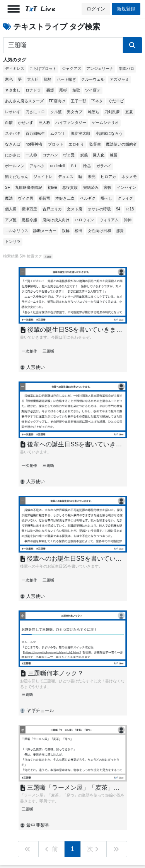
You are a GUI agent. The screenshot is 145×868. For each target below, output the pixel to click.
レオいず (13, 112)
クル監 (56, 112)
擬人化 (99, 155)
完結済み (91, 187)
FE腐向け (57, 101)
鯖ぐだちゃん (17, 177)
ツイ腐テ (93, 90)
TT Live (40, 9)
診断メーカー (45, 231)
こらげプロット (43, 69)
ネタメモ (129, 177)
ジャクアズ (72, 69)
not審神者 (34, 144)
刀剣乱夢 (112, 112)
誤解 (66, 231)
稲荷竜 (44, 198)
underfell (58, 166)
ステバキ (13, 133)
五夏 (129, 112)
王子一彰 (78, 101)
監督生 (95, 144)
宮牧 (107, 187)
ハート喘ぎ (67, 79)
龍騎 (48, 79)
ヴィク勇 (26, 198)
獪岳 (87, 166)
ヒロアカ (108, 177)
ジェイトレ (43, 177)
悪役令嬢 (29, 220)
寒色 (9, 79)
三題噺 (48, 257)
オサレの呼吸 (99, 209)
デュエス (66, 177)
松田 (78, 231)
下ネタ (97, 101)
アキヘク (37, 166)
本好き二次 (65, 198)
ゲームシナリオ (105, 123)
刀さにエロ (35, 112)
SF (8, 187)
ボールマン (15, 166)
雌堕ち (94, 112)
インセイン (126, 187)
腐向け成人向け (56, 220)
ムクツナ (58, 133)
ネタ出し (13, 90)
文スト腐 (75, 209)
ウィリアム (109, 220)
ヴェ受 (69, 155)
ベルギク (88, 198)
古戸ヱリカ (52, 209)
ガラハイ (104, 166)
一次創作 (29, 351)
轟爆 (50, 90)
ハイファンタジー (71, 123)
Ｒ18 (130, 209)
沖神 (128, 220)
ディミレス (15, 69)
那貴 (120, 231)
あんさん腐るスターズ (24, 101)
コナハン (50, 155)
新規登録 (126, 9)
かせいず (26, 123)
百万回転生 (35, 133)
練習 (114, 155)
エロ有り (76, 144)
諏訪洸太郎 (80, 133)
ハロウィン (84, 220)
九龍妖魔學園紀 (29, 187)
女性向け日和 (99, 231)
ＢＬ (74, 166)
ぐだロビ (116, 101)
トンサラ (13, 242)
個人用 (11, 209)
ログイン (96, 9)
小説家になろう (109, 133)
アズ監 (11, 220)
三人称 (44, 123)
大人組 (33, 79)
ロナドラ (33, 90)
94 (118, 209)
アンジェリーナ (100, 69)
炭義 (84, 155)
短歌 (76, 90)
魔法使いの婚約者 (121, 144)
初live (52, 187)
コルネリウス (17, 231)
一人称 (31, 155)
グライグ (125, 198)
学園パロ (126, 69)
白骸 (9, 123)
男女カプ (75, 112)
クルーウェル (93, 79)
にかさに (13, 155)
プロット (56, 144)
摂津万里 (29, 209)
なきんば (13, 144)
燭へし (106, 198)
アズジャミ (119, 79)
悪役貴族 (70, 187)
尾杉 (63, 90)
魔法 (9, 198)
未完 (92, 177)
